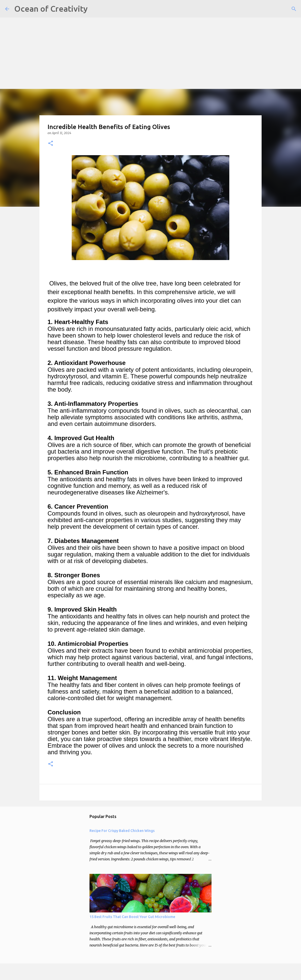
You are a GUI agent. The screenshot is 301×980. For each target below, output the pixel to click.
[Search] (294, 9)
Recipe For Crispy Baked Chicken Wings (122, 831)
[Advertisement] (150, 36)
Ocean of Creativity (51, 9)
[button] (51, 144)
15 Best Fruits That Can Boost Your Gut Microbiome (132, 917)
